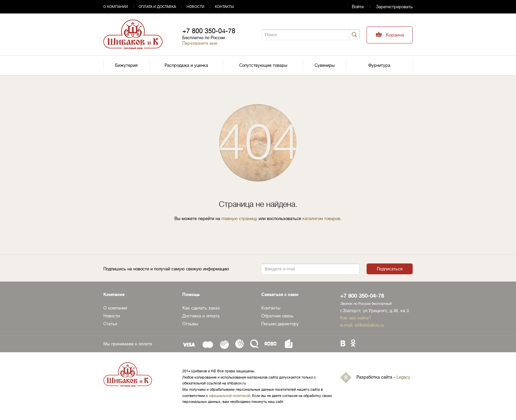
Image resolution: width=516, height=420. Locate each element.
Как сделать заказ (201, 308)
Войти (358, 7)
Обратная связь (277, 316)
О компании (116, 7)
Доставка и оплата (201, 316)
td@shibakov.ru (369, 325)
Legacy (403, 377)
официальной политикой (230, 396)
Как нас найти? (356, 318)
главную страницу (239, 219)
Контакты (224, 7)
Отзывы (190, 324)
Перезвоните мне (200, 43)
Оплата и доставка (157, 7)
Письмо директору (280, 324)
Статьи (110, 324)
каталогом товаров (321, 219)
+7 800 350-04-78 (209, 31)
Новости (195, 7)
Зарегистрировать (394, 7)
